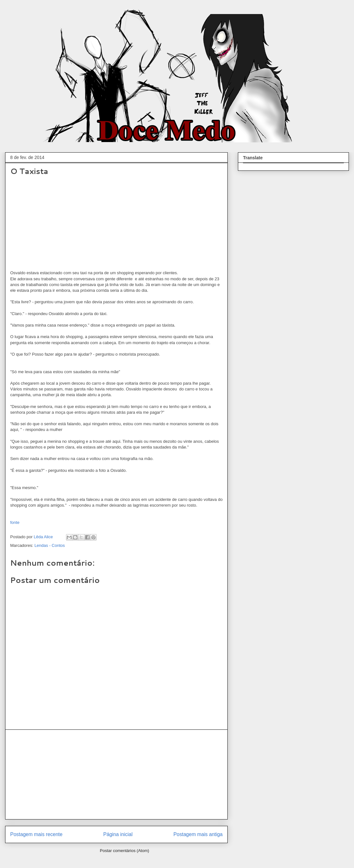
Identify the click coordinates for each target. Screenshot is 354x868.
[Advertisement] (116, 774)
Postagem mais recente (36, 834)
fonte (15, 522)
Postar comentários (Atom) (125, 851)
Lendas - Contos (50, 545)
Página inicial (118, 834)
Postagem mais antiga (198, 834)
